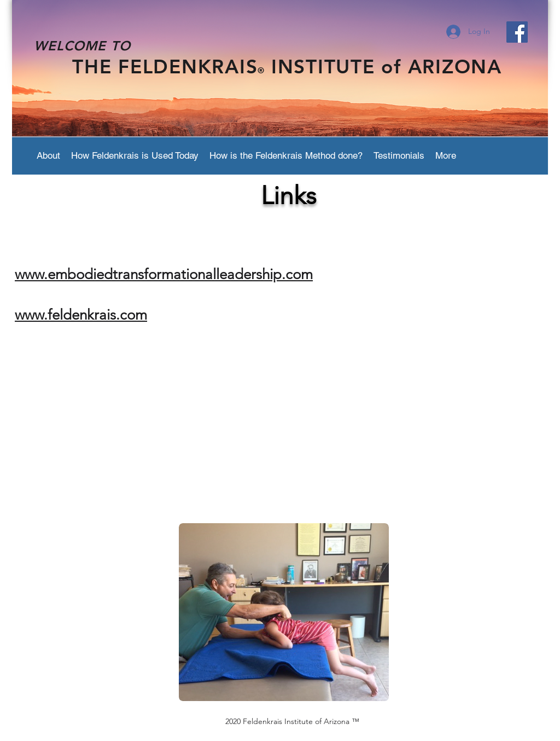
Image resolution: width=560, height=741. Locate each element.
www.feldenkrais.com (81, 315)
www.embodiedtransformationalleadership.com (164, 274)
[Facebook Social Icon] (517, 32)
